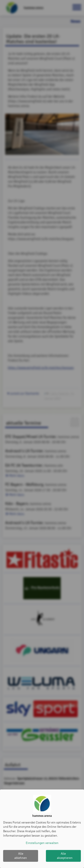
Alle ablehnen (21, 856)
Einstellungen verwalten (42, 843)
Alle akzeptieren (65, 856)
